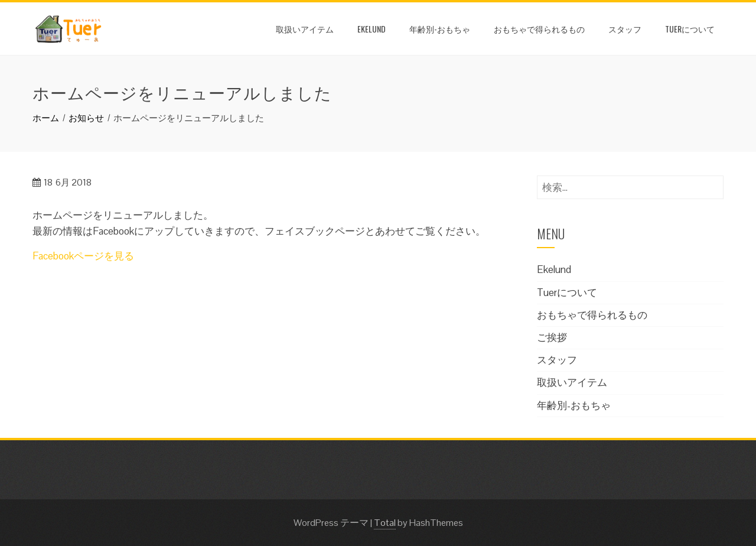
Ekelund (372, 29)
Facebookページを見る (83, 256)
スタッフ (625, 29)
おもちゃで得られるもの (539, 29)
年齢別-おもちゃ (440, 29)
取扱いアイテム (305, 29)
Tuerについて (690, 29)
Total (385, 523)
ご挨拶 (552, 337)
